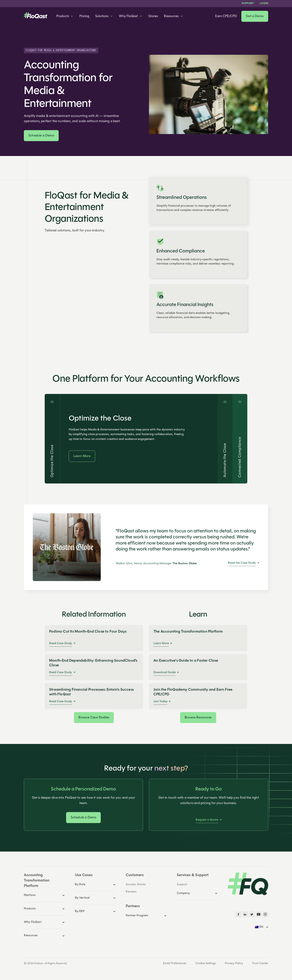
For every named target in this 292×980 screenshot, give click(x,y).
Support (248, 4)
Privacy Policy (234, 963)
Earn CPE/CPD (226, 16)
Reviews (131, 892)
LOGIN (264, 4)
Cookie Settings (206, 963)
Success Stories (136, 884)
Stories (153, 16)
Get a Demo (255, 16)
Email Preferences (175, 963)
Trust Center (260, 963)
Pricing (84, 16)
